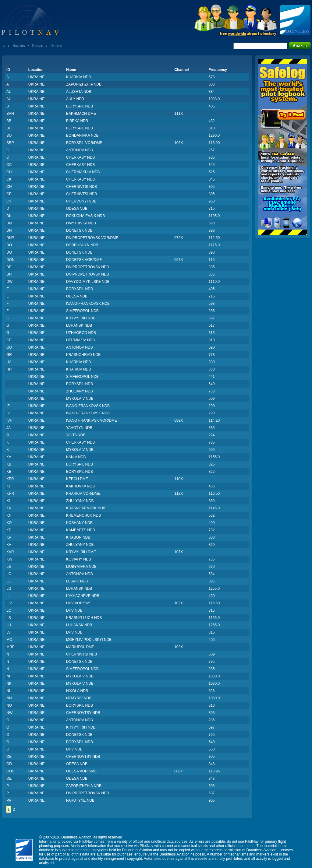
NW (9, 713)
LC (9, 574)
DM (9, 223)
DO (9, 245)
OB (9, 757)
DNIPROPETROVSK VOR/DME (92, 238)
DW (9, 282)
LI (8, 596)
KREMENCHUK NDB (83, 515)
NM (9, 698)
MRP (11, 647)
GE (9, 340)
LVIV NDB (74, 610)
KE (9, 472)
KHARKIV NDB (78, 77)
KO (9, 523)
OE (9, 778)
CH (9, 172)
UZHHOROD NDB (81, 333)
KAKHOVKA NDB (80, 486)
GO (9, 347)
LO (9, 610)
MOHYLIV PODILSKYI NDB (89, 640)
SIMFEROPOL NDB (82, 311)
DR (9, 274)
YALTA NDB (76, 435)
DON (11, 260)
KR (9, 537)
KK (9, 508)
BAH (10, 114)
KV (9, 545)
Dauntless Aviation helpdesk (182, 854)
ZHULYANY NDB (80, 501)
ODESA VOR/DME (82, 771)
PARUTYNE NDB (80, 800)
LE (9, 581)
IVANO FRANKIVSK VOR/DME (92, 420)
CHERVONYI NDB (81, 201)
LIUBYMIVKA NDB (81, 567)
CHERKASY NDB (80, 157)
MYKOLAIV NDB (80, 399)
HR (9, 369)
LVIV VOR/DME (79, 603)
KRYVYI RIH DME (81, 552)
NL (9, 691)
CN (9, 187)
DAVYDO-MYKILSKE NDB (88, 282)
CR (9, 194)
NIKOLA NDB (77, 691)
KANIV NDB (76, 457)
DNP (10, 238)
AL (9, 92)
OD (9, 764)
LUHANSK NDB (79, 325)
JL (8, 435)
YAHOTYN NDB (79, 428)
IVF (9, 420)
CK (9, 179)
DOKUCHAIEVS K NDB (85, 216)
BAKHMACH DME (81, 114)
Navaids (19, 46)
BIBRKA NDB (77, 121)
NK (9, 684)
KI (8, 501)
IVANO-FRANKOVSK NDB (88, 304)
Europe (37, 46)
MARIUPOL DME (80, 647)
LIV (9, 603)
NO (9, 705)
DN (9, 230)
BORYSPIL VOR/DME (84, 143)
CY (9, 201)
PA (9, 800)
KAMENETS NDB (81, 530)
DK (9, 216)
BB (9, 121)
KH (9, 486)
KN (9, 515)
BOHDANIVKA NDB (82, 135)
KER (10, 479)
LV (9, 632)
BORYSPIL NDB (80, 106)
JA (9, 428)
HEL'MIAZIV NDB (80, 340)
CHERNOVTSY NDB (83, 713)
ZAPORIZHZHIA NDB (84, 84)
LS (9, 618)
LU (9, 625)
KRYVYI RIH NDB (81, 318)
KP (9, 530)
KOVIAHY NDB (79, 559)
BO (9, 135)
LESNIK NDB (77, 581)
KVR (10, 552)
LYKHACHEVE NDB (83, 596)
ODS (10, 771)
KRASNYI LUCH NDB (84, 618)
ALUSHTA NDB (79, 92)
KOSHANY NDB (79, 523)
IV (8, 413)
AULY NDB (75, 99)
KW (9, 559)
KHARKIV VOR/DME (83, 494)
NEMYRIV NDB (79, 698)
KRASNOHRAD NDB (83, 355)
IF (8, 406)
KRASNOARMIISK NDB (86, 508)
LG (9, 589)
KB (9, 464)
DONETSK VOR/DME (84, 260)
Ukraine (57, 46)
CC (9, 165)
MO (9, 640)
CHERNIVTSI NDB (82, 187)
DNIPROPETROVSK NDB (88, 267)
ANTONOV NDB (80, 150)
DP (9, 267)
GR (9, 355)
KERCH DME (77, 479)
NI (8, 676)
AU (9, 99)
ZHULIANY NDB (80, 391)
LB (9, 567)
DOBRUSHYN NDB (82, 245)
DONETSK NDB (79, 230)
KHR (10, 494)
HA (9, 362)
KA (9, 457)
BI (8, 128)
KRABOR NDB (78, 537)
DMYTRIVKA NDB (81, 223)
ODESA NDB (77, 209)
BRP (10, 143)
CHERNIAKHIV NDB (83, 172)
